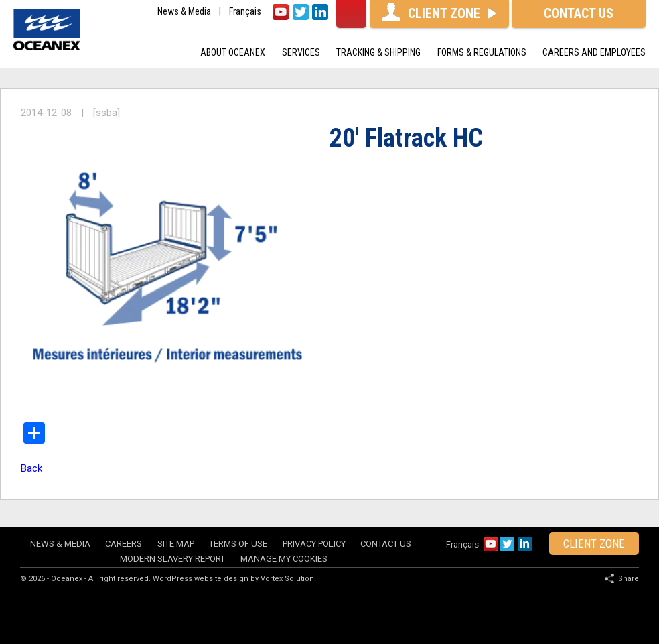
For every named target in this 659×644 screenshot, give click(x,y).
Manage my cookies (284, 559)
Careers (124, 544)
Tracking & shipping (378, 52)
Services (301, 52)
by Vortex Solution (282, 579)
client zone (594, 543)
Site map (176, 544)
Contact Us (386, 544)
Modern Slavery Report (172, 559)
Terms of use (238, 544)
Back (31, 468)
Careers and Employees (594, 52)
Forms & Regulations (482, 52)
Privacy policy (314, 544)
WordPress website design (201, 579)
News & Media (184, 12)
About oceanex (233, 52)
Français (245, 12)
